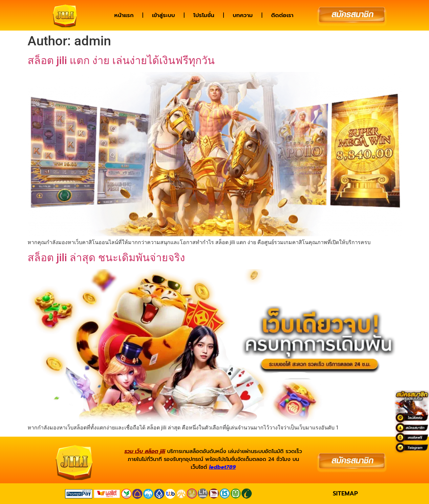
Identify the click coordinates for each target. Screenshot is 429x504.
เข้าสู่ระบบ (163, 15)
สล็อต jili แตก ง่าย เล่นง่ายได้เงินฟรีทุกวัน (121, 60)
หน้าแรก (124, 15)
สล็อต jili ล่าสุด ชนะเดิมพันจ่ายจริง (106, 258)
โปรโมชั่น (204, 15)
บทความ (243, 15)
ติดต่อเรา (282, 15)
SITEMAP (345, 493)
